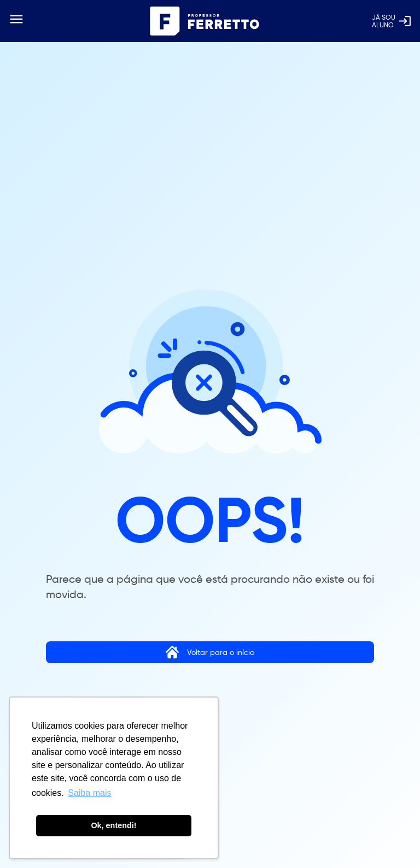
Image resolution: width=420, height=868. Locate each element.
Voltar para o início (210, 652)
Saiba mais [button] (89, 793)
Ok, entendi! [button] (113, 825)
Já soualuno (392, 21)
